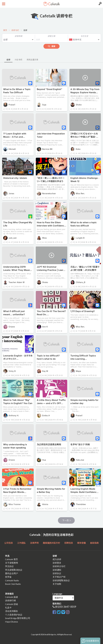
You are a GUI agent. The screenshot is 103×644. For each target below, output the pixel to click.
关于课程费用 (12, 563)
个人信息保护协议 (14, 615)
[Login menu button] (100, 4)
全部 (8, 60)
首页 (5, 30)
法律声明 (34, 543)
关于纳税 (57, 584)
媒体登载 (82, 543)
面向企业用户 (12, 573)
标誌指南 (94, 543)
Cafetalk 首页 (11, 559)
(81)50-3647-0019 (66, 607)
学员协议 (9, 566)
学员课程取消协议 (14, 570)
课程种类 (19, 36)
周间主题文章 (32, 60)
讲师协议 (57, 573)
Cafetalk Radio (12, 580)
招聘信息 (69, 543)
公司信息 (9, 543)
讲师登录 (57, 563)
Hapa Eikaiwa (11, 622)
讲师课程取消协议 (61, 580)
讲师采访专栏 (59, 566)
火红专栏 (19, 60)
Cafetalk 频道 (11, 597)
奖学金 (8, 577)
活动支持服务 (12, 611)
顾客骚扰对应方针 (51, 543)
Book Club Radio (13, 584)
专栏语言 (84, 36)
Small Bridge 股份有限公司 (18, 618)
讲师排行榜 (10, 600)
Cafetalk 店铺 (11, 604)
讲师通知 (57, 570)
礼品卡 (8, 608)
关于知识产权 (59, 577)
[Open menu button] (3, 4)
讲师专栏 (15, 30)
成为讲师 (57, 559)
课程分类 (51, 36)
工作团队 (21, 543)
